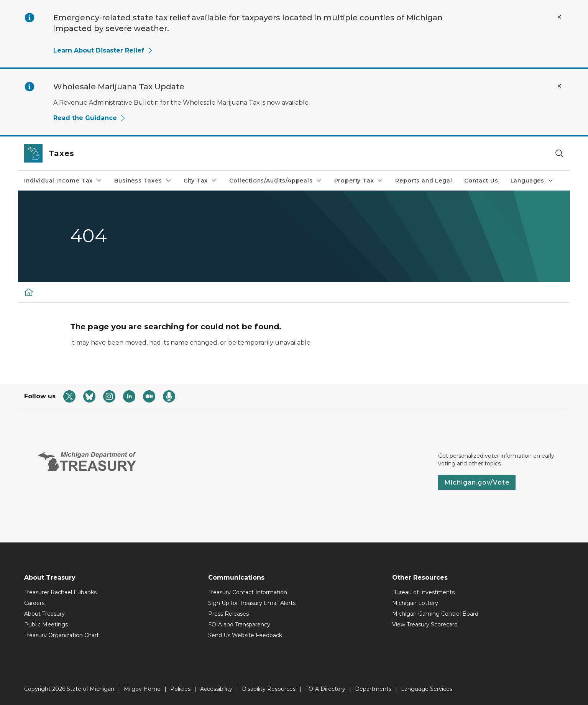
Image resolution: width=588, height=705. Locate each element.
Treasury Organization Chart (62, 635)
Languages (532, 181)
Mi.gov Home (142, 689)
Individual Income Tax (63, 181)
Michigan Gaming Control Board (435, 614)
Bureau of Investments (423, 592)
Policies (180, 689)
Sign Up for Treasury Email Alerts (252, 603)
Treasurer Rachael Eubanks (60, 592)
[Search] (559, 154)
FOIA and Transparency (239, 624)
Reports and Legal (424, 181)
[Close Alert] (559, 17)
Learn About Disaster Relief (103, 50)
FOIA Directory (325, 689)
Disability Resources (269, 689)
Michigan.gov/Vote (477, 482)
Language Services (427, 689)
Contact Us (481, 181)
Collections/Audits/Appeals (275, 181)
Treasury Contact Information (248, 592)
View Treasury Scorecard (425, 624)
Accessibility (216, 689)
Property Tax (359, 181)
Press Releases (228, 614)
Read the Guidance (90, 118)
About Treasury (44, 614)
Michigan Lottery (415, 603)
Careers (34, 603)
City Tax (200, 181)
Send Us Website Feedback (245, 635)
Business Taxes (143, 181)
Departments (373, 689)
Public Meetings (46, 624)
